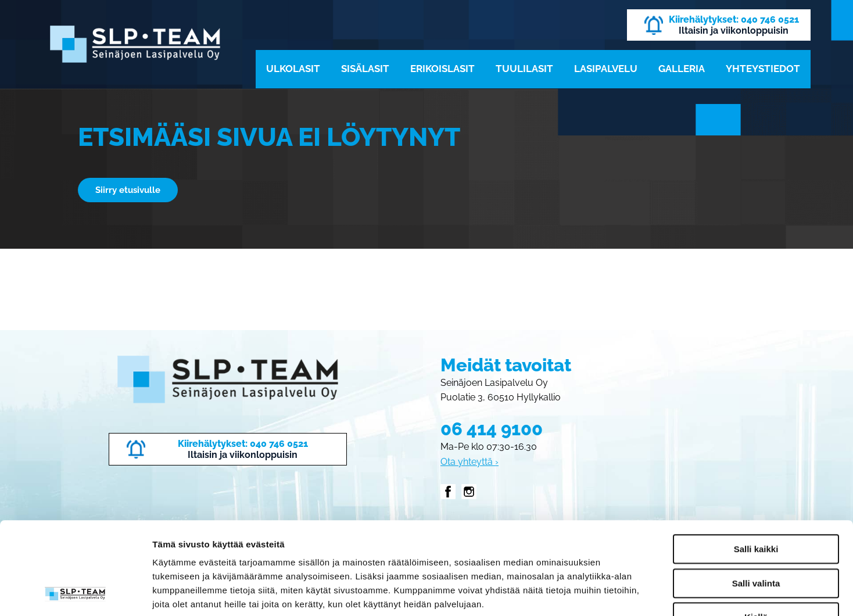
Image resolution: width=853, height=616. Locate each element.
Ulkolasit (293, 69)
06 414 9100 (492, 429)
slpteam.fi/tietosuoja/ (240, 545)
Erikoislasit (442, 69)
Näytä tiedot (621, 593)
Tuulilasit (524, 69)
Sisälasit (365, 69)
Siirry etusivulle (128, 190)
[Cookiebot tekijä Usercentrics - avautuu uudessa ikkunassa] (75, 593)
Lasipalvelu (606, 69)
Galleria (682, 69)
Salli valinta (756, 497)
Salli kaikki (756, 462)
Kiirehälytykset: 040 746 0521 (734, 19)
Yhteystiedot (763, 69)
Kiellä (756, 530)
